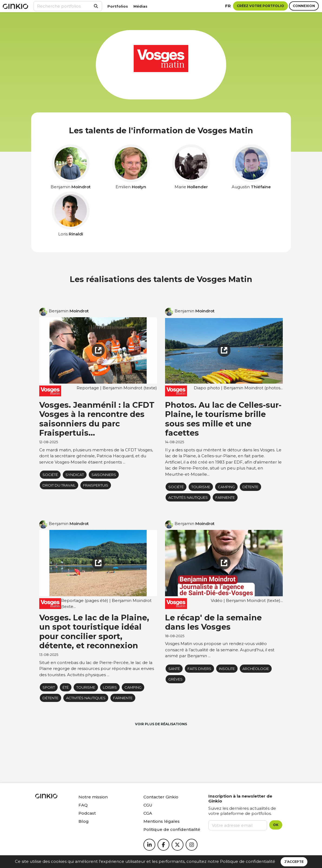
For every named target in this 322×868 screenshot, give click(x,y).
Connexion (304, 6)
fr (228, 6)
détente (250, 487)
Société (50, 475)
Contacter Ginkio (161, 797)
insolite (227, 669)
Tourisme (201, 487)
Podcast (87, 813)
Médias (140, 6)
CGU (148, 805)
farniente (225, 497)
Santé (174, 669)
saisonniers (104, 475)
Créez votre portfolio (260, 6)
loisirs (110, 687)
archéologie (256, 669)
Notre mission (93, 797)
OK (276, 825)
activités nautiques (188, 497)
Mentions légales (162, 821)
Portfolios (118, 6)
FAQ (83, 805)
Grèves (175, 679)
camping (226, 487)
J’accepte (294, 862)
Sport (49, 687)
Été (66, 687)
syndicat (75, 475)
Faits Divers (199, 669)
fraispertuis (96, 485)
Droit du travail (59, 485)
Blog (84, 821)
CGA (148, 813)
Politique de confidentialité (248, 861)
